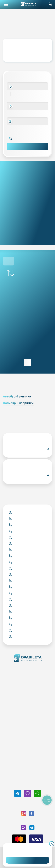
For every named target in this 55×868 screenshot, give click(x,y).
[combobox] (27, 86)
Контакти (27, 672)
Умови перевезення (27, 722)
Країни (27, 701)
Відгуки (27, 730)
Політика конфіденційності (27, 747)
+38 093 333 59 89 (27, 763)
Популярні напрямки (18, 403)
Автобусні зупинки (17, 396)
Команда (27, 676)
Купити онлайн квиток (27, 689)
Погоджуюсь (27, 860)
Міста (27, 705)
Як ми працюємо (27, 668)
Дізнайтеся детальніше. (27, 851)
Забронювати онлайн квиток (27, 693)
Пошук (27, 147)
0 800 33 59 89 (27, 768)
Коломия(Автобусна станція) (27, 449)
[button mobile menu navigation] (6, 4)
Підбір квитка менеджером (27, 697)
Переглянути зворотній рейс (28, 362)
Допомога (27, 726)
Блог (27, 718)
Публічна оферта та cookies (27, 743)
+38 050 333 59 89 (27, 784)
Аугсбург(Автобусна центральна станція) (27, 475)
